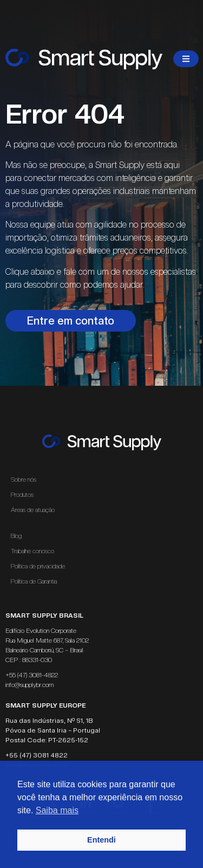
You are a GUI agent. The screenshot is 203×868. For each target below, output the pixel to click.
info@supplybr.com (30, 685)
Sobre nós (24, 480)
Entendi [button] (101, 840)
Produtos (22, 495)
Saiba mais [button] (57, 810)
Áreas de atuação (35, 510)
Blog (16, 536)
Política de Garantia (34, 581)
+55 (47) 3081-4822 (32, 675)
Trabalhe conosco (32, 551)
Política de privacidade (38, 566)
